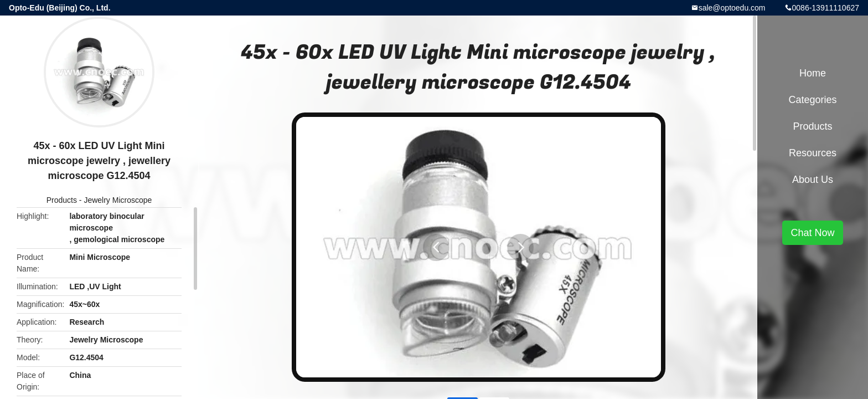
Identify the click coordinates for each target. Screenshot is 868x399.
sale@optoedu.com (732, 8)
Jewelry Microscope (118, 200)
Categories (812, 100)
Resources (813, 153)
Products (62, 200)
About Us (813, 180)
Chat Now (812, 233)
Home (813, 73)
